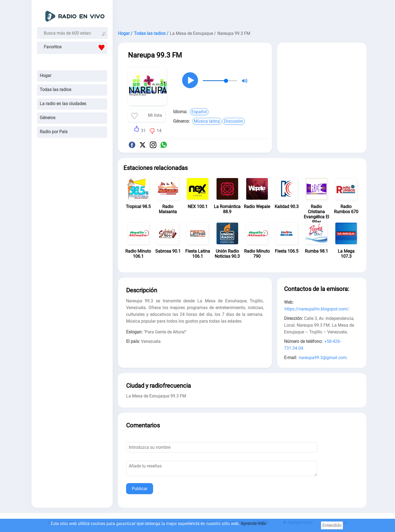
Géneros (48, 118)
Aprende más (253, 523)
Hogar (45, 76)
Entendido (332, 525)
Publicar (140, 489)
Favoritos (75, 48)
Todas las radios (55, 90)
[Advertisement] (242, 14)
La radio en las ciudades (63, 104)
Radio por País (54, 132)
